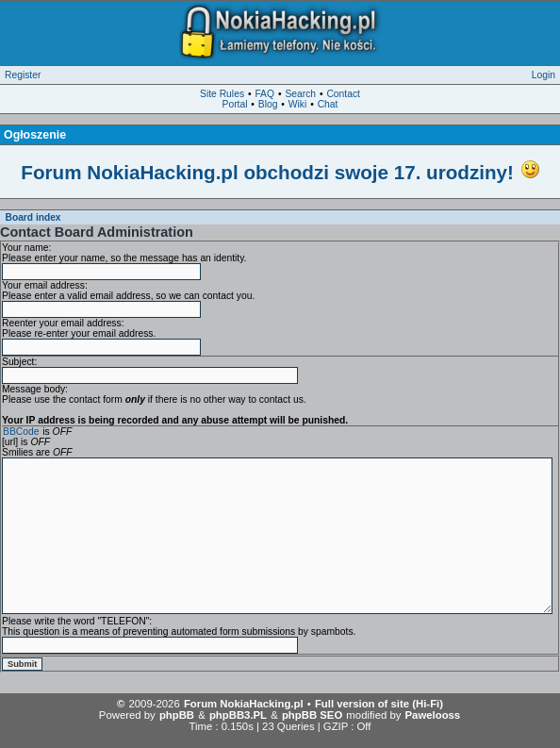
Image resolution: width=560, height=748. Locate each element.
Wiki (297, 104)
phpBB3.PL (238, 715)
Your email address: (45, 285)
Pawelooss (433, 715)
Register (23, 75)
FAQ (264, 94)
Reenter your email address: (63, 323)
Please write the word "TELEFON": (77, 621)
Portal (235, 104)
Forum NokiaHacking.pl (244, 704)
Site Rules (222, 94)
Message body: (35, 389)
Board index (33, 217)
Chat (328, 104)
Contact (343, 94)
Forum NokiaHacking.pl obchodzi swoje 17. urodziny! (267, 172)
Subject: (19, 362)
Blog (268, 104)
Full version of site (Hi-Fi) (379, 704)
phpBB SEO (312, 715)
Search (300, 94)
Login (544, 75)
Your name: (26, 248)
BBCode (21, 432)
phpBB (177, 715)
